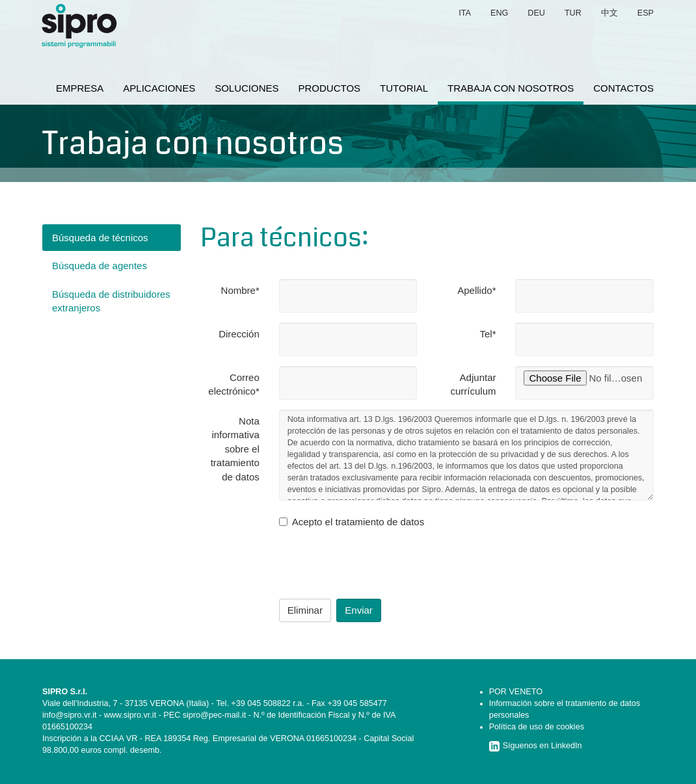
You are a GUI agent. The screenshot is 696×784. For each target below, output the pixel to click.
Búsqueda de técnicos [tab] (100, 238)
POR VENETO (516, 692)
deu (536, 13)
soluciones (247, 88)
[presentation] (378, 564)
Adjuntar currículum (473, 384)
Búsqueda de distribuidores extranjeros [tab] (111, 301)
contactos (623, 88)
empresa (80, 88)
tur (573, 13)
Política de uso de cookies (537, 727)
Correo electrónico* (234, 384)
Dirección (239, 334)
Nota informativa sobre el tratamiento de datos (235, 449)
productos (330, 88)
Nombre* (240, 290)
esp (646, 13)
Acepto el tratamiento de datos (352, 522)
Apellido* (476, 290)
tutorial (404, 88)
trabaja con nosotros (511, 88)
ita (465, 13)
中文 (609, 13)
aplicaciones (159, 88)
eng (499, 13)
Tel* (488, 334)
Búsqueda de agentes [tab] (100, 266)
